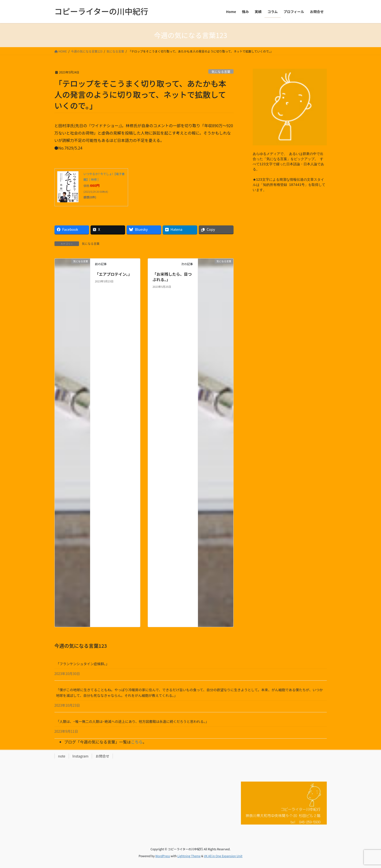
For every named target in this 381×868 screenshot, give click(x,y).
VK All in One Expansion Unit (223, 856)
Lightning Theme (189, 856)
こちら (137, 742)
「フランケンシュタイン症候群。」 (83, 664)
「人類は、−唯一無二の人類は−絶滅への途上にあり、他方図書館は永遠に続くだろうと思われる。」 (132, 721)
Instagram (80, 756)
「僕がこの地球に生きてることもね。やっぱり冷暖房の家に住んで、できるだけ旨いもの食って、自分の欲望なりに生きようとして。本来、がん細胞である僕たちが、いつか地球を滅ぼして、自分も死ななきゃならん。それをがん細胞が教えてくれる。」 (190, 693)
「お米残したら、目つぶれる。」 (172, 277)
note (62, 756)
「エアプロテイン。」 (113, 274)
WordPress (163, 856)
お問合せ (102, 756)
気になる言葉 (221, 72)
